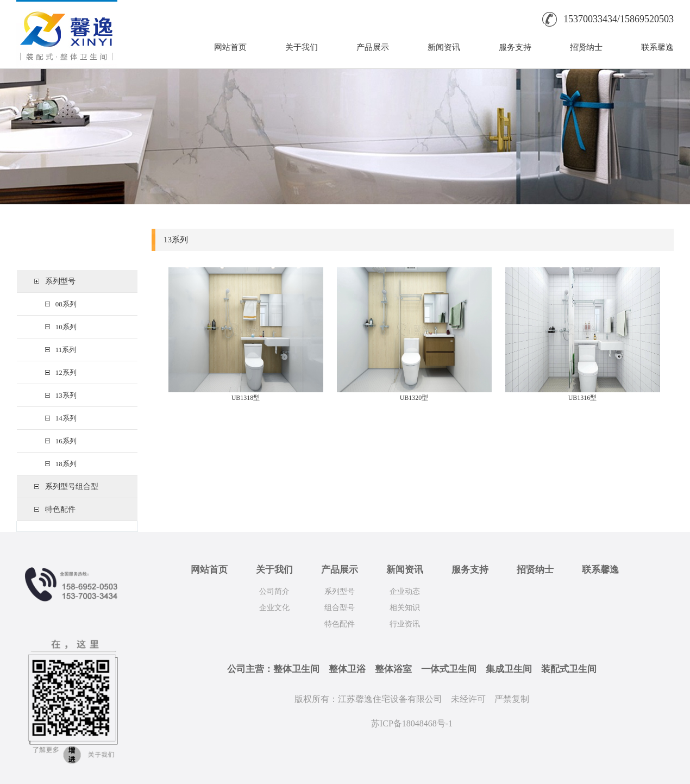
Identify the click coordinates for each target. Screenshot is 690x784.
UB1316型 (583, 398)
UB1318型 (246, 398)
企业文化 (274, 608)
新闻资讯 (444, 47)
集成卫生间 (509, 669)
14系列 (64, 418)
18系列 (64, 464)
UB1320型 (414, 398)
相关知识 (405, 608)
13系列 (64, 395)
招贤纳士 (586, 47)
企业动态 (405, 591)
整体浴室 (393, 669)
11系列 (64, 350)
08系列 (64, 304)
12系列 (64, 372)
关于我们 (302, 47)
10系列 (64, 327)
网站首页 (230, 47)
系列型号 (60, 281)
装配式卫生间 (569, 669)
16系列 (64, 441)
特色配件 (60, 509)
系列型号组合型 (72, 487)
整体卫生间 (296, 669)
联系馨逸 (657, 47)
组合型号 (340, 608)
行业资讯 (405, 624)
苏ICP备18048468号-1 (412, 723)
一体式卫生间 (449, 669)
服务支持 (515, 47)
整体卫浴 (347, 669)
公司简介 (274, 591)
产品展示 (373, 47)
